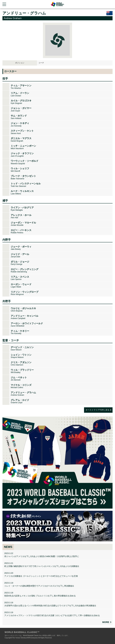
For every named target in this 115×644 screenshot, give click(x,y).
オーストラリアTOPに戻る (98, 410)
